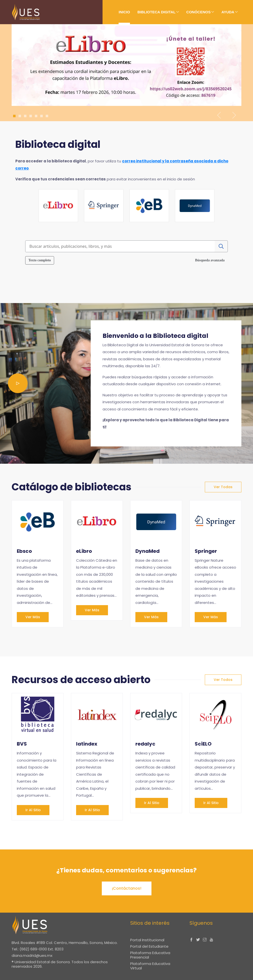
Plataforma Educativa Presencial (150, 955)
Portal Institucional (147, 940)
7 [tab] (47, 116)
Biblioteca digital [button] (156, 12)
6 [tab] (42, 116)
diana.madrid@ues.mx (32, 955)
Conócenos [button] (198, 12)
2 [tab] (20, 116)
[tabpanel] (126, 65)
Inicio (124, 12)
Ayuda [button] (228, 12)
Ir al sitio (33, 810)
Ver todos (223, 680)
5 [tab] (36, 116)
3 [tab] (25, 116)
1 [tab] (14, 116)
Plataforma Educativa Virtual (150, 966)
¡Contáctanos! (127, 888)
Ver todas (223, 487)
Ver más (33, 617)
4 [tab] (31, 116)
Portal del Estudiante (149, 946)
